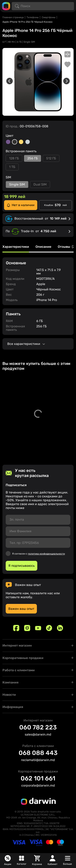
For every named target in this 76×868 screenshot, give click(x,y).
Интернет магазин (17, 645)
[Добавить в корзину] (69, 444)
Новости (9, 695)
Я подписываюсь (21, 566)
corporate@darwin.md (38, 785)
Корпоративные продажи (23, 658)
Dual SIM (40, 184)
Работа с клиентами (19, 670)
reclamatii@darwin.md (38, 760)
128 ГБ (14, 158)
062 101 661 (38, 778)
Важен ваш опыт (21, 609)
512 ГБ (51, 158)
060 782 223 (38, 727)
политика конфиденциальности (46, 554)
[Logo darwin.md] (6, 6)
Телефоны (33, 17)
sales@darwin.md (38, 734)
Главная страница (13, 17)
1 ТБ (12, 167)
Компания (10, 682)
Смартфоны (49, 17)
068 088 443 (38, 753)
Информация (13, 707)
